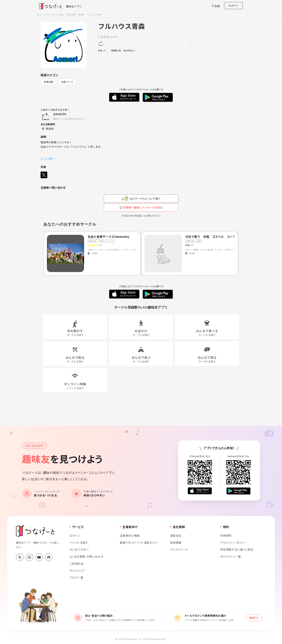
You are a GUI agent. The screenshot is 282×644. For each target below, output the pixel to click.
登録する (254, 618)
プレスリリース (179, 549)
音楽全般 (71, 15)
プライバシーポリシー (233, 542)
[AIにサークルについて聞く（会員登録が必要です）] (141, 199)
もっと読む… (48, 159)
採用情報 (176, 542)
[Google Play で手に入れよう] (238, 491)
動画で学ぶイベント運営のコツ (139, 542)
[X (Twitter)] (20, 557)
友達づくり (67, 82)
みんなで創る (58, 15)
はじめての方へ (79, 549)
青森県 (81, 15)
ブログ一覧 (76, 577)
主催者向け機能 (130, 535)
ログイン (233, 5)
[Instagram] (29, 557)
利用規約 (226, 535)
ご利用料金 (77, 564)
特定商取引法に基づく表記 (237, 549)
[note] (49, 557)
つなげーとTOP (42, 15)
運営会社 (176, 535)
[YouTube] (39, 557)
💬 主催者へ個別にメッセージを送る (141, 207)
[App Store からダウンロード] (200, 491)
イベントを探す (79, 542)
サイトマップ (77, 571)
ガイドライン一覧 (231, 556)
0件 (105, 50)
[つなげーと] (35, 531)
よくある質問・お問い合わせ (86, 556)
